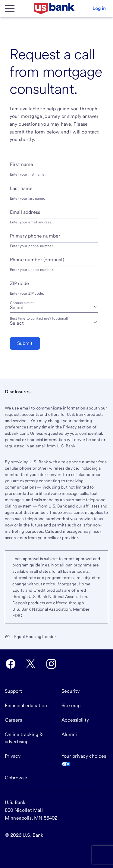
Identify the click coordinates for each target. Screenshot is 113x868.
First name (22, 164)
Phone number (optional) (37, 260)
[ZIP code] (54, 286)
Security (71, 691)
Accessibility (75, 720)
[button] (99, 8)
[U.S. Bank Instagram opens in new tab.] (51, 664)
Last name (21, 188)
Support (13, 691)
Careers (13, 720)
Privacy (13, 756)
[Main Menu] (10, 8)
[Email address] (54, 215)
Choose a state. (23, 303)
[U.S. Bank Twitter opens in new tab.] (31, 664)
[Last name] (54, 191)
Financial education (26, 705)
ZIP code (19, 283)
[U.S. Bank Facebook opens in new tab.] (11, 664)
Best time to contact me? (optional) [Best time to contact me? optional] (39, 318)
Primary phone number (35, 236)
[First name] (54, 167)
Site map (71, 705)
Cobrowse (16, 778)
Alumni (69, 734)
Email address (25, 212)
